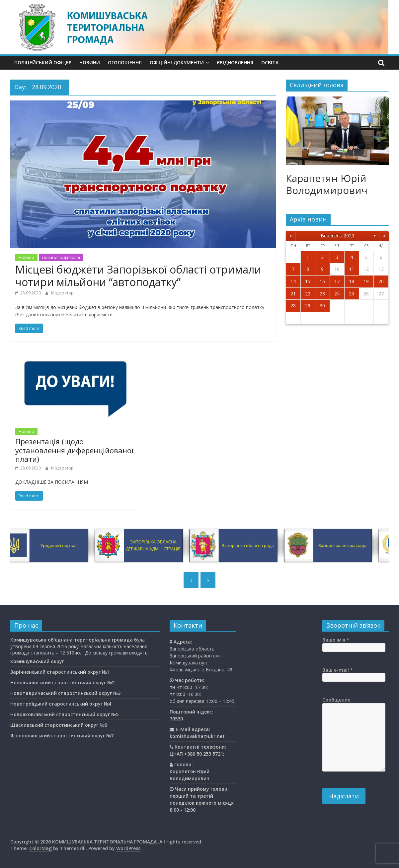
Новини (90, 62)
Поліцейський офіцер (43, 62)
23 (322, 294)
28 (293, 306)
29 (308, 306)
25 (352, 294)
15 (308, 281)
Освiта (270, 62)
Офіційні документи (177, 62)
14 (293, 281)
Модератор (62, 293)
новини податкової (61, 257)
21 (293, 294)
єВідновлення (235, 62)
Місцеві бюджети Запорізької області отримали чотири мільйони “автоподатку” (138, 276)
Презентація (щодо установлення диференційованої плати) (74, 450)
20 (381, 281)
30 (322, 306)
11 (352, 269)
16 (322, 281)
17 (337, 281)
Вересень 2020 (337, 236)
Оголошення (125, 62)
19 (366, 281)
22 (308, 294)
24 (337, 294)
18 (352, 281)
